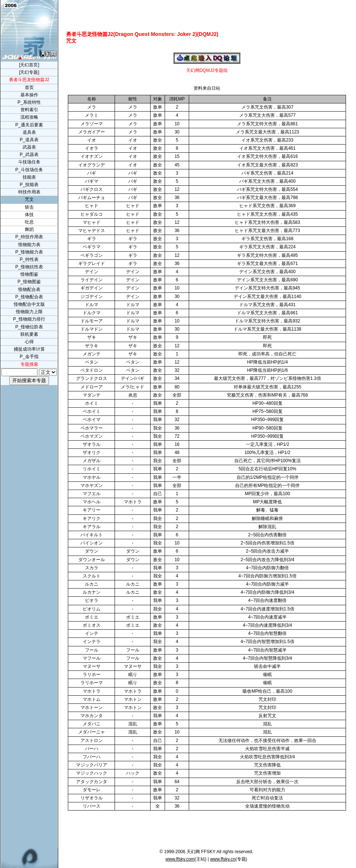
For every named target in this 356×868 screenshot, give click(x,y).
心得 (29, 342)
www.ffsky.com (180, 859)
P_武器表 (29, 155)
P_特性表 (29, 259)
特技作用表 (29, 192)
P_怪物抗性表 (29, 267)
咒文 (29, 199)
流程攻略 (29, 117)
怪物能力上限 (29, 312)
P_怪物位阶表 (29, 327)
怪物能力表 (29, 245)
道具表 (29, 132)
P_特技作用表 (29, 237)
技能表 (29, 177)
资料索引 (29, 110)
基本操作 (29, 95)
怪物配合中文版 (29, 304)
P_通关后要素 (29, 125)
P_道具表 (29, 140)
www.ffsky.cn (222, 859)
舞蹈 (29, 229)
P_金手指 (29, 357)
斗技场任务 (29, 162)
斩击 (29, 207)
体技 (29, 215)
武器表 (29, 147)
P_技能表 (29, 185)
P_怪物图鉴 (29, 282)
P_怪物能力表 (29, 252)
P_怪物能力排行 (29, 319)
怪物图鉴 (29, 274)
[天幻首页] (29, 65)
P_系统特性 (29, 102)
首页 (29, 87)
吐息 (29, 222)
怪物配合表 (29, 289)
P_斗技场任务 (29, 170)
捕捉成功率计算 (29, 349)
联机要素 (29, 334)
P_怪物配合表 (29, 297)
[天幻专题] (29, 72)
